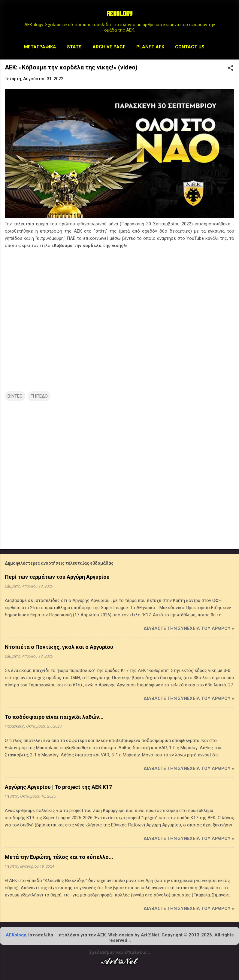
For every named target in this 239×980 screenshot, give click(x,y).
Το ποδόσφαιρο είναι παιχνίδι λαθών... (54, 717)
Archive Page (109, 47)
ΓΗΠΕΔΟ (39, 396)
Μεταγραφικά (40, 47)
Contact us (190, 47)
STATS (74, 47)
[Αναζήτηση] (231, 16)
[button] (231, 69)
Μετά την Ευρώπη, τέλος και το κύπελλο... (59, 857)
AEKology (16, 935)
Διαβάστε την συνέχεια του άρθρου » (189, 628)
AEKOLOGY (119, 14)
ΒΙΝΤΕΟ (15, 396)
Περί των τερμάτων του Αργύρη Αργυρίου (57, 577)
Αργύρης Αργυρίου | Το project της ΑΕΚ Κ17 (58, 787)
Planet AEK (150, 47)
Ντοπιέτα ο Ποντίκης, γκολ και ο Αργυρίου (59, 647)
